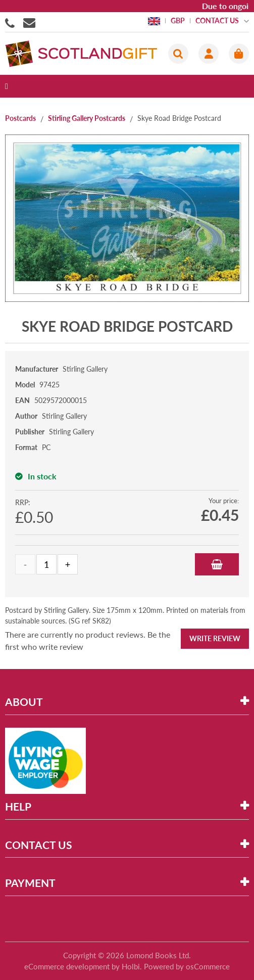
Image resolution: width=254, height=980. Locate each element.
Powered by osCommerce (187, 966)
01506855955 (12, 22)
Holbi (131, 966)
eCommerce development (67, 966)
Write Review (215, 638)
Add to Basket (217, 564)
